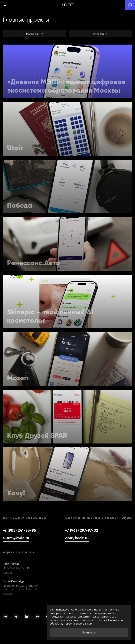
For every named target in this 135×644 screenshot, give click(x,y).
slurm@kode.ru (16, 538)
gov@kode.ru (77, 538)
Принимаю (89, 633)
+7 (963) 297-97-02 (82, 530)
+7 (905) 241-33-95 (19, 530)
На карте (8, 572)
